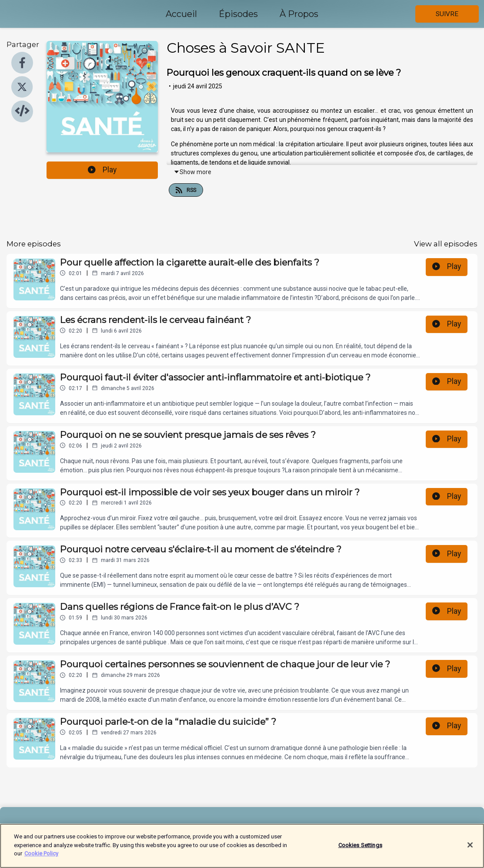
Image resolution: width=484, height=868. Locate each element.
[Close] (470, 848)
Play (102, 170)
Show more (192, 172)
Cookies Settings (360, 849)
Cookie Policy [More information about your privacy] (41, 857)
